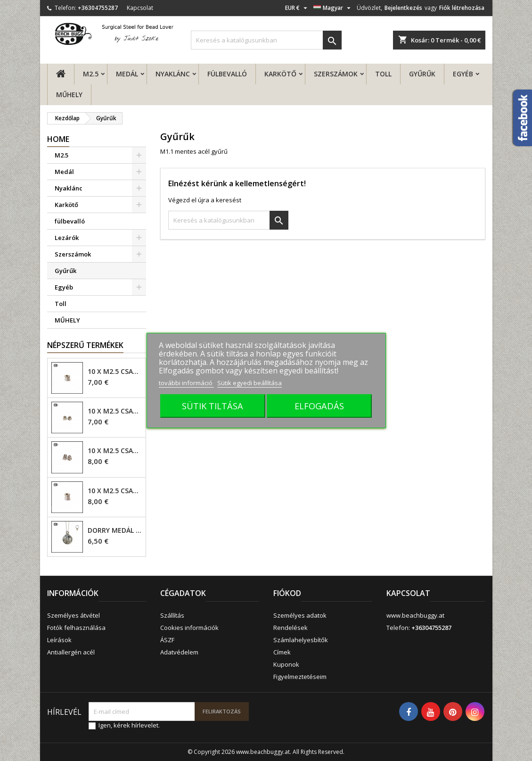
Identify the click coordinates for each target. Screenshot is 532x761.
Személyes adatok (300, 615)
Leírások (59, 640)
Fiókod (287, 593)
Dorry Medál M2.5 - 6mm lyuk (115, 530)
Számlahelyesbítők (301, 640)
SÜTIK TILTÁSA (213, 406)
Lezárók (67, 238)
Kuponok (286, 664)
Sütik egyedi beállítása (250, 383)
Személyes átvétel (74, 615)
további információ (186, 383)
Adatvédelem (179, 652)
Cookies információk (189, 628)
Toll (383, 74)
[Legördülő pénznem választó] (297, 8)
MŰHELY (69, 95)
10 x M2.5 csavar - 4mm (115, 372)
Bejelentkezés (403, 8)
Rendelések (291, 628)
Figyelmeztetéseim (300, 677)
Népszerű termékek (85, 345)
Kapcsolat (140, 8)
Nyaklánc (173, 74)
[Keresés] (266, 40)
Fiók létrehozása (462, 8)
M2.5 (91, 74)
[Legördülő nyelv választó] (333, 8)
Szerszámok (336, 74)
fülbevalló (227, 74)
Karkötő (280, 74)
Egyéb (463, 74)
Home (58, 139)
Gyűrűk (422, 74)
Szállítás (172, 615)
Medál (127, 74)
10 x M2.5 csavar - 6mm (115, 451)
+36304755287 (98, 8)
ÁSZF (167, 640)
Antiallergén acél (71, 652)
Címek (282, 652)
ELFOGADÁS (319, 406)
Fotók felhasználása (76, 628)
